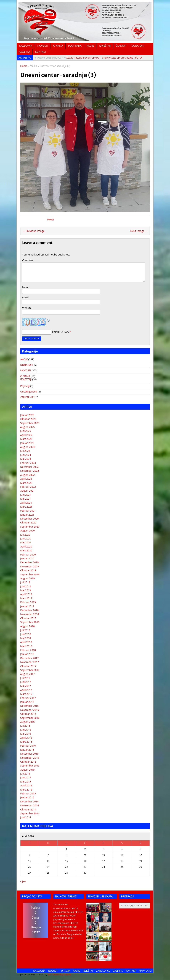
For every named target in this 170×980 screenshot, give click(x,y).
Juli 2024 (25, 451)
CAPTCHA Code (61, 332)
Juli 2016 (25, 726)
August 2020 (27, 530)
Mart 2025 (26, 439)
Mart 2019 (26, 598)
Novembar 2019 (30, 566)
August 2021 (27, 491)
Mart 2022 (26, 483)
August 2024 (27, 447)
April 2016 (26, 738)
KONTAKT (41, 52)
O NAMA (58, 46)
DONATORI (138, 46)
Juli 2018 (25, 630)
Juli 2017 (25, 678)
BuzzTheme (65, 975)
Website (27, 308)
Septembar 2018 (30, 622)
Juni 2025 (26, 431)
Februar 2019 (28, 602)
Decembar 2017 (29, 658)
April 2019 (26, 594)
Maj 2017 (26, 686)
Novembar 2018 (30, 614)
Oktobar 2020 (28, 522)
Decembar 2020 (29, 519)
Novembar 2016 (30, 710)
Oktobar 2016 (28, 714)
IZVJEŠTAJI (105, 46)
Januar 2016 (27, 750)
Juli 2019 (25, 582)
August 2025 (27, 427)
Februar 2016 (28, 746)
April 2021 (26, 503)
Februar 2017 (28, 698)
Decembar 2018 (29, 610)
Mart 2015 (26, 790)
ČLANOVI (121, 46)
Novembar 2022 (30, 471)
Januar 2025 (27, 443)
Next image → (139, 231)
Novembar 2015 (30, 758)
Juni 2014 (26, 817)
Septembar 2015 (30, 766)
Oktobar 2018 (28, 618)
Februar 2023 (28, 463)
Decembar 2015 (29, 754)
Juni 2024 (26, 455)
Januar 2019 (27, 606)
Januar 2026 (27, 415)
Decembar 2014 (29, 801)
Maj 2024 (26, 459)
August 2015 (27, 770)
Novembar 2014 (30, 805)
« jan (23, 881)
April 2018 (26, 642)
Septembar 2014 (30, 813)
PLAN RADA (75, 46)
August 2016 (27, 722)
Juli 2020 (25, 535)
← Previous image (33, 231)
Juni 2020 (26, 538)
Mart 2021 (26, 507)
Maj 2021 (26, 499)
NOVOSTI (43, 46)
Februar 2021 (28, 511)
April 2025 (26, 435)
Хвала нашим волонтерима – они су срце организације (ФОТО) (89, 58)
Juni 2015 (26, 777)
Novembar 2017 (30, 662)
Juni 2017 (26, 682)
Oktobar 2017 (28, 666)
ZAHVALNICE (28, 397)
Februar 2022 (28, 487)
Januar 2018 (27, 654)
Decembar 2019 (29, 562)
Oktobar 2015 (28, 762)
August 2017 (27, 674)
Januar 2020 (27, 558)
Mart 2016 (26, 742)
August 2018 (27, 626)
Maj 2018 (26, 638)
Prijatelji (25, 386)
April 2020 (26, 546)
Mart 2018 (26, 646)
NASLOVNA (26, 46)
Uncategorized (29, 392)
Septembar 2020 (30, 527)
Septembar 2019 (30, 574)
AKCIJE (91, 46)
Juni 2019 (26, 586)
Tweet (50, 219)
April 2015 (26, 785)
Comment (28, 260)
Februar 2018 (28, 650)
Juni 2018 (26, 634)
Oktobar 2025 (28, 419)
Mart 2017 (26, 694)
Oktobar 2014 (28, 809)
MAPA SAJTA (145, 971)
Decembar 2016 (29, 706)
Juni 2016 (26, 730)
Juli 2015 (25, 774)
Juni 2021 (26, 495)
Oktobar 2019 (28, 570)
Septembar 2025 (30, 423)
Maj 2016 (26, 734)
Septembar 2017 (30, 670)
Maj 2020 (26, 542)
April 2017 (26, 690)
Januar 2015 (27, 797)
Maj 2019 (26, 590)
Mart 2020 (26, 550)
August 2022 (27, 475)
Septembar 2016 (30, 718)
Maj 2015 (26, 782)
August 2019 (27, 578)
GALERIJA (25, 52)
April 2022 (26, 479)
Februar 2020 (28, 554)
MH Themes (54, 975)
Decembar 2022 (29, 467)
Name (26, 287)
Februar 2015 (28, 793)
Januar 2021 (27, 515)
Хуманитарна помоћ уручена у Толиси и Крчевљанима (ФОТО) (66, 919)
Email (25, 297)
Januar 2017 (27, 702)
